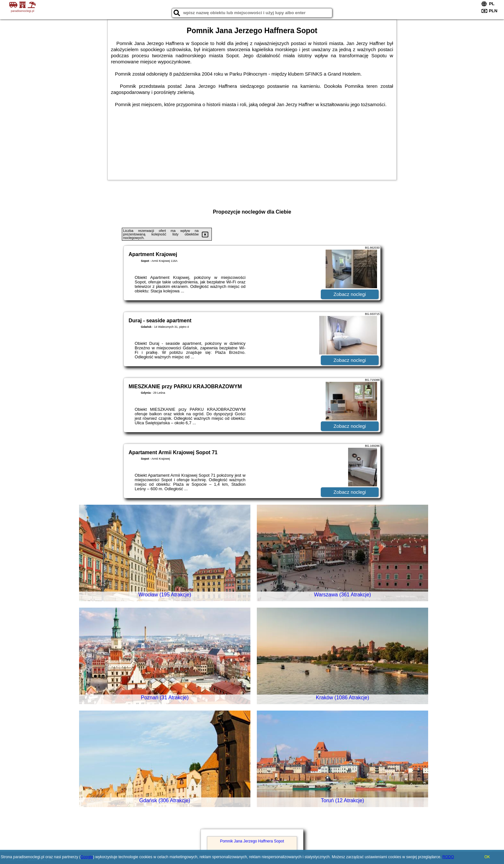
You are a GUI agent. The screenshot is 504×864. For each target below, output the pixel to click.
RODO (448, 857)
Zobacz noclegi (350, 294)
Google (87, 857)
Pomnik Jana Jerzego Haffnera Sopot (252, 841)
